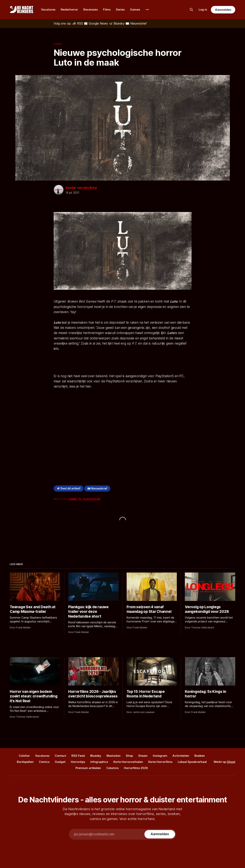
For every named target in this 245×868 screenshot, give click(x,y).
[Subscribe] (160, 834)
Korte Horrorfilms (160, 762)
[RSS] (78, 23)
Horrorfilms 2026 (136, 768)
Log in (203, 9)
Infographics (99, 762)
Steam (143, 756)
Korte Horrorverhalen (128, 762)
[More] (147, 10)
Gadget (60, 762)
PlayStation (92, 499)
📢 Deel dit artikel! (69, 488)
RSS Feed (78, 756)
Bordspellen (25, 762)
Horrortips (78, 762)
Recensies (91, 9)
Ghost (231, 762)
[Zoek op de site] (191, 10)
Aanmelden (223, 10)
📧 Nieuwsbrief (97, 488)
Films (107, 9)
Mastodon (113, 756)
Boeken (200, 756)
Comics (44, 762)
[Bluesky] (117, 23)
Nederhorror (69, 9)
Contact (60, 756)
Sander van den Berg (81, 188)
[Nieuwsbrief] (136, 23)
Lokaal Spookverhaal (192, 762)
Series (120, 9)
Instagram (160, 756)
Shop (129, 756)
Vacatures (48, 9)
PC (80, 499)
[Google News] (96, 23)
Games (135, 9)
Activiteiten (181, 756)
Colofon (24, 756)
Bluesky (96, 756)
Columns (112, 768)
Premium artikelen (88, 768)
